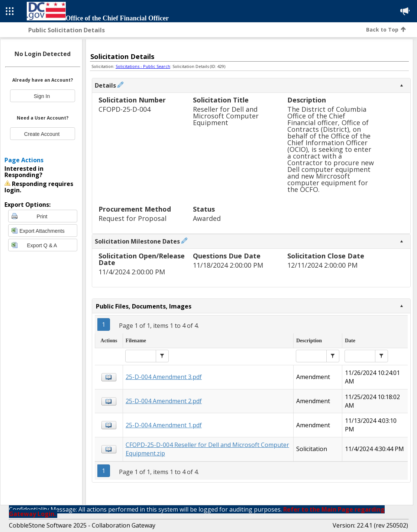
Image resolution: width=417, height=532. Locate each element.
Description (307, 100)
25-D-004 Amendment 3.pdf (164, 377)
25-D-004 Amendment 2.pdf (164, 401)
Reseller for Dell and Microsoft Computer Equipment (226, 116)
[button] (162, 356)
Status (204, 210)
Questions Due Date (227, 256)
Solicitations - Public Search (143, 66)
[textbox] (141, 356)
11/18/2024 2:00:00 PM (228, 265)
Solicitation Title (221, 100)
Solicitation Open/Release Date (142, 260)
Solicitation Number (132, 100)
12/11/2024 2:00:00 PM (322, 265)
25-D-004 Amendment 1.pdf (164, 425)
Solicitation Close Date (326, 256)
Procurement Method (135, 210)
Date (350, 341)
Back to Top (386, 30)
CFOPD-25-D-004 (125, 109)
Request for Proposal (132, 218)
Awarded (207, 218)
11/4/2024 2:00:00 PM (132, 272)
